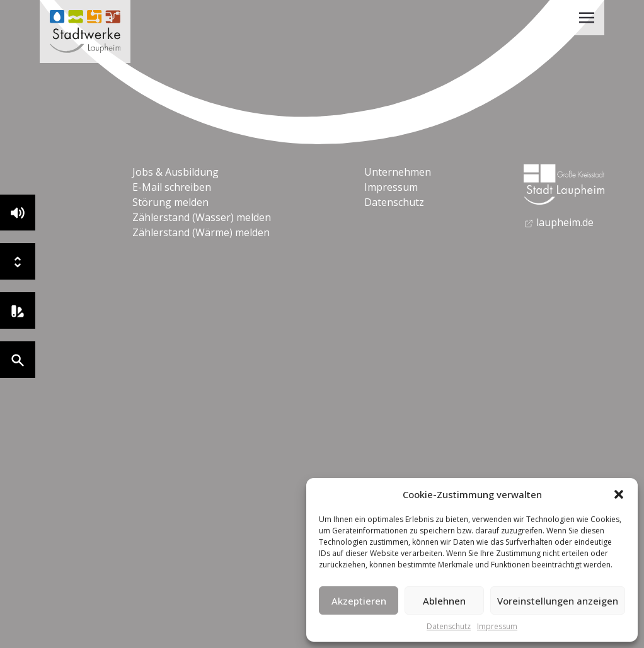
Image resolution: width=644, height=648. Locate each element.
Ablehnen (444, 601)
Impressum (497, 626)
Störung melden (170, 202)
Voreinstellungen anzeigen (558, 601)
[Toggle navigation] (587, 18)
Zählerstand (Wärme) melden (201, 232)
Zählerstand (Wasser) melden (202, 217)
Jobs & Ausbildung (175, 172)
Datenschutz (449, 626)
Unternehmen (398, 172)
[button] (619, 494)
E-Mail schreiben (172, 187)
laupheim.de (559, 222)
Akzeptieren (359, 601)
